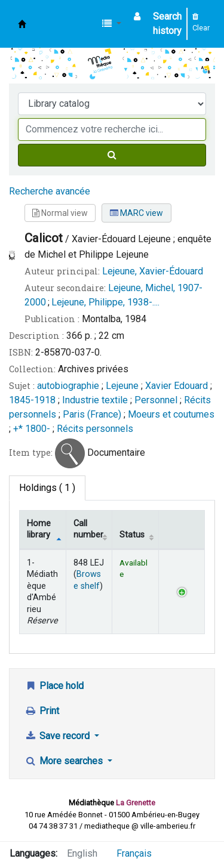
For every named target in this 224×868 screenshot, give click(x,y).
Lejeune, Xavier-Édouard (153, 271)
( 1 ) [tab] (47, 488)
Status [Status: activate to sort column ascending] (132, 535)
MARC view (136, 213)
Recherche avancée (50, 191)
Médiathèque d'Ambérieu (22, 24)
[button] (112, 24)
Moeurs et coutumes (171, 414)
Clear (201, 23)
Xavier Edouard (178, 386)
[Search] (112, 155)
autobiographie (68, 386)
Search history (167, 24)
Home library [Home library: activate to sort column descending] (39, 529)
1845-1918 (32, 400)
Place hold (54, 686)
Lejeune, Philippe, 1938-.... (105, 302)
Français (134, 853)
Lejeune (123, 386)
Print (42, 711)
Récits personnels (95, 429)
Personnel (156, 400)
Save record (58, 736)
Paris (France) (92, 414)
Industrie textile (95, 400)
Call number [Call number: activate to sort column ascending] (88, 529)
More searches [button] (65, 761)
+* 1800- (32, 429)
